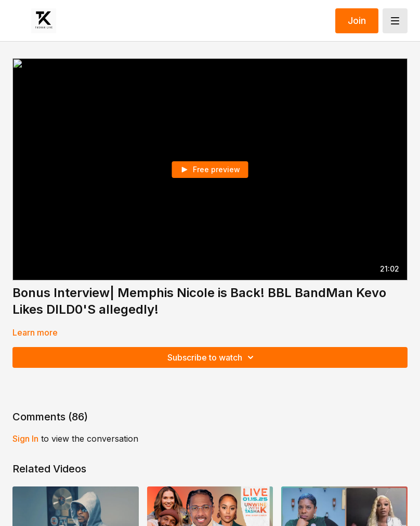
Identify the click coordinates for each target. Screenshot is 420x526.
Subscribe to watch (212, 357)
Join (357, 21)
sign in (25, 439)
